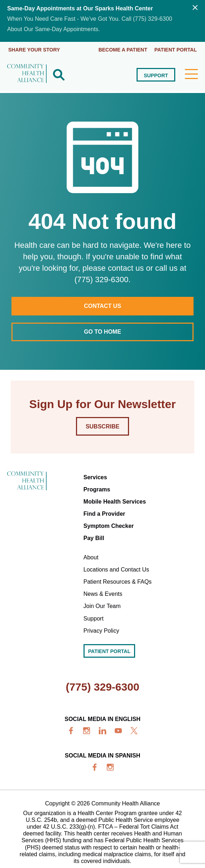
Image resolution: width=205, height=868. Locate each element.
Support (156, 75)
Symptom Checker (109, 526)
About (91, 557)
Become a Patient (123, 50)
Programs (97, 489)
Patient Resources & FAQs (118, 582)
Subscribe (102, 426)
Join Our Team (102, 606)
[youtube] (118, 731)
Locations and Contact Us (116, 570)
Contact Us (102, 306)
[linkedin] (102, 731)
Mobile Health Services (115, 502)
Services (95, 477)
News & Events (103, 594)
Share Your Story (34, 50)
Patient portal (176, 50)
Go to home (102, 332)
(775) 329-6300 (102, 687)
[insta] (87, 731)
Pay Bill (94, 538)
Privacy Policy (101, 631)
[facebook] (71, 731)
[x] (134, 731)
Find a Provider (104, 514)
